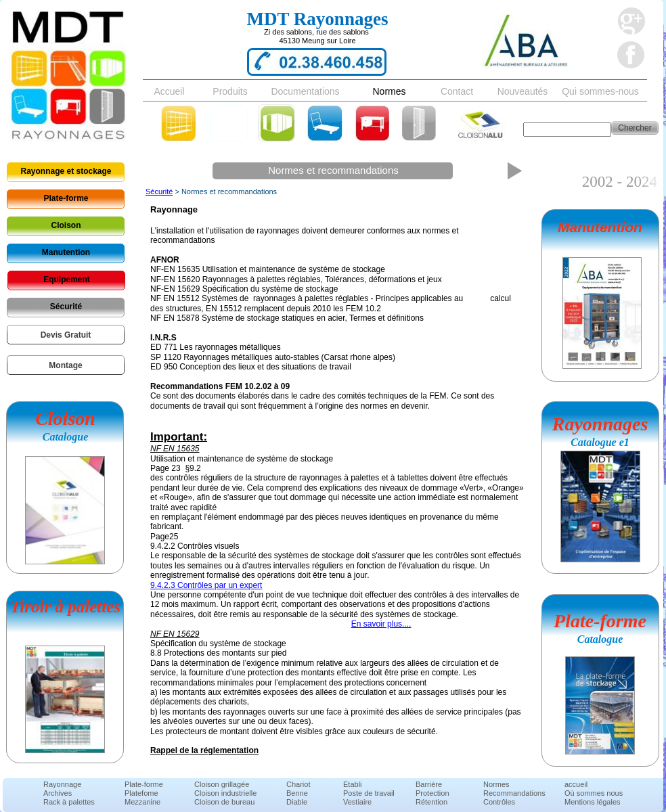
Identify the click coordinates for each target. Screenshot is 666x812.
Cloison (66, 225)
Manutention (66, 252)
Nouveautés (523, 91)
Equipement (67, 279)
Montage (65, 365)
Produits (230, 91)
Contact (457, 91)
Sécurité (66, 307)
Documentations (305, 91)
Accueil (169, 91)
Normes (389, 91)
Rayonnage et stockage (66, 171)
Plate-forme (66, 198)
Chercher (635, 128)
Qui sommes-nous (600, 91)
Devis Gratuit (66, 335)
